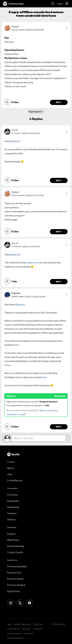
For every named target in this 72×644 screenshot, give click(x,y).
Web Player (13, 540)
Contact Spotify (15, 552)
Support (11, 534)
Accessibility (37, 629)
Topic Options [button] (35, 112)
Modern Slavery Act (14, 634)
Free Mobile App (16, 546)
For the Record (15, 480)
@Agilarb (15, 141)
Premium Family (15, 579)
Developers (13, 501)
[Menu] (67, 4)
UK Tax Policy (29, 634)
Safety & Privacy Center (22, 624)
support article (34, 263)
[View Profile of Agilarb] (15, 27)
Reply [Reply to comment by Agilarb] (59, 102)
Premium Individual (17, 566)
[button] (67, 28)
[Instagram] (11, 603)
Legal (9, 624)
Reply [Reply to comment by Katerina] (59, 427)
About (10, 468)
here (17, 345)
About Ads (26, 629)
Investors (12, 513)
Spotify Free (13, 591)
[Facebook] (30, 603)
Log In (60, 4)
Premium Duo (14, 573)
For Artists (12, 495)
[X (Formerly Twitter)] (20, 603)
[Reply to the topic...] (39, 438)
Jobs (10, 474)
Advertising (13, 507)
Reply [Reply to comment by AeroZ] (59, 181)
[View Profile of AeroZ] (15, 130)
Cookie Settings (13, 629)
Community (13, 4)
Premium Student (16, 585)
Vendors (12, 519)
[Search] (53, 4)
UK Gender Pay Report (15, 638)
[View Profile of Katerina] (16, 293)
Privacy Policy (38, 624)
